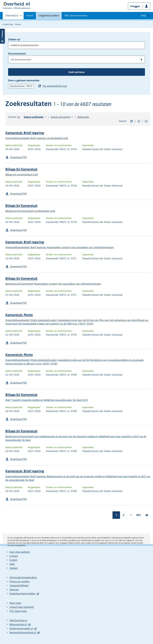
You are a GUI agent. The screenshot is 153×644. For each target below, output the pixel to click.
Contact (14, 556)
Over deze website (20, 552)
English (13, 560)
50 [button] (146, 121)
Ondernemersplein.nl (21, 628)
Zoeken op (14, 39)
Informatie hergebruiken (23, 577)
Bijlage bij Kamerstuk (21, 169)
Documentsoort (17, 54)
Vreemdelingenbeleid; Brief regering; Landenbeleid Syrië (37, 138)
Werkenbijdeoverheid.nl (23, 633)
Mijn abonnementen (76, 16)
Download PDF (19, 157)
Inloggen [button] (135, 6)
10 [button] (131, 121)
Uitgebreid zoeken (49, 16)
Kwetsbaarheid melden (22, 594)
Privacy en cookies (19, 581)
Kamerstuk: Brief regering (25, 133)
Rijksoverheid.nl (18, 624)
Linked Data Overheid (22, 607)
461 (139, 515)
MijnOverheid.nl (18, 620)
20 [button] (139, 121)
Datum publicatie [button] (34, 117)
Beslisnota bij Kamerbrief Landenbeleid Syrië (30, 211)
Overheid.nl (12, 16)
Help (12, 564)
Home (30, 16)
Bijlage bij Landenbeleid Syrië (22, 175)
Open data (15, 603)
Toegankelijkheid (19, 586)
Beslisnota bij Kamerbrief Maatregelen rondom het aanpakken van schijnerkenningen (53, 284)
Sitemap (14, 590)
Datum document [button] (60, 117)
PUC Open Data (18, 611)
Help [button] (143, 16)
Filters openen (2, 36)
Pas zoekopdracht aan (55, 86)
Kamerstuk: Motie (19, 315)
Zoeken (14, 568)
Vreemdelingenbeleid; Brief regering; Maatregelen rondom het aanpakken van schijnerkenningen (60, 247)
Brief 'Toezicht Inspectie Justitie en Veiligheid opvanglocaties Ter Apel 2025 (47, 400)
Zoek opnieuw (76, 72)
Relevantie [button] (83, 117)
